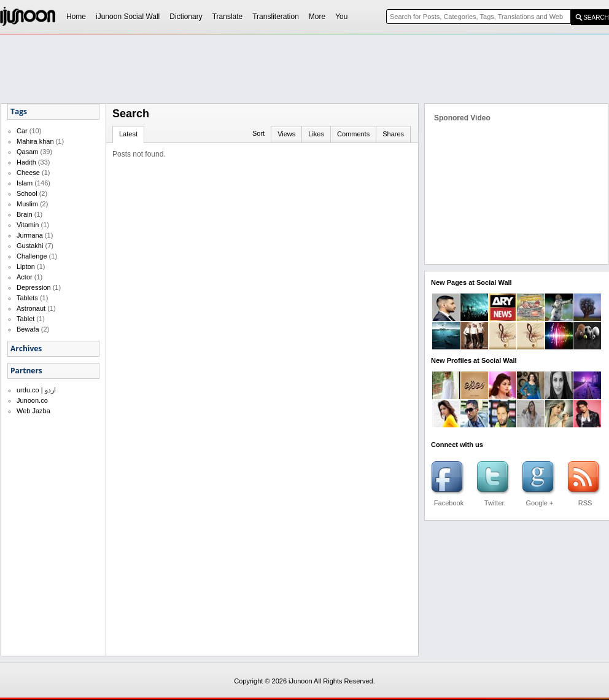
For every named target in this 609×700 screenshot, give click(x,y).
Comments (353, 134)
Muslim (27, 204)
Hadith (26, 162)
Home (76, 17)
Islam (25, 183)
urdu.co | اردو (36, 390)
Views (286, 134)
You (341, 17)
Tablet (25, 319)
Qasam (27, 152)
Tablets (27, 298)
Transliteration (276, 17)
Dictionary (186, 17)
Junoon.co (32, 400)
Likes (316, 134)
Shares (393, 134)
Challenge (32, 256)
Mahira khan (35, 141)
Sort (258, 133)
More (317, 17)
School (27, 193)
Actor (25, 277)
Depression (34, 287)
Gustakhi (30, 246)
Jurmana (30, 235)
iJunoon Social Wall (128, 17)
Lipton (26, 266)
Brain (25, 214)
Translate (228, 17)
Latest (128, 134)
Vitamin (28, 225)
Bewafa (28, 329)
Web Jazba (33, 411)
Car (22, 131)
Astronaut (31, 308)
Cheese (28, 173)
